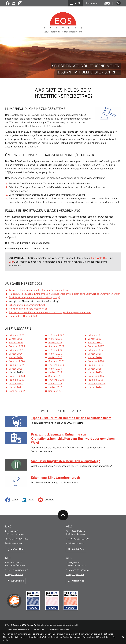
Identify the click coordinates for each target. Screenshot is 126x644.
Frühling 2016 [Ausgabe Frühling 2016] (96, 365)
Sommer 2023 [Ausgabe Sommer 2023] (17, 376)
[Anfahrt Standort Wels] (76, 549)
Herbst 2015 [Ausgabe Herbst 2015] (95, 372)
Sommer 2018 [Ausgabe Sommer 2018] (56, 391)
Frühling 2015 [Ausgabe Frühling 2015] (96, 380)
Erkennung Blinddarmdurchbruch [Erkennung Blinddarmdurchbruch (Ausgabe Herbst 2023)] (27, 305)
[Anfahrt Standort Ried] (15, 581)
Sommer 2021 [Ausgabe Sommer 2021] (56, 346)
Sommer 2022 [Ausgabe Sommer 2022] (17, 391)
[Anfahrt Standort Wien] (76, 581)
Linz (93, 258)
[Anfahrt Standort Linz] (15, 549)
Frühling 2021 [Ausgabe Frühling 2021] (56, 350)
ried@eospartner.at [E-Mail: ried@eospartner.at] (14, 575)
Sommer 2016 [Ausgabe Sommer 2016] (96, 361)
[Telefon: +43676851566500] (18, 570)
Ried (106, 258)
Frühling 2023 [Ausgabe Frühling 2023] (17, 380)
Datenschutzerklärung (18, 630)
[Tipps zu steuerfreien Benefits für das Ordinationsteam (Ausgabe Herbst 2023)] (63, 422)
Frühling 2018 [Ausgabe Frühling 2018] (96, 335)
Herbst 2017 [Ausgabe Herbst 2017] (95, 343)
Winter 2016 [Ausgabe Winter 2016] (95, 354)
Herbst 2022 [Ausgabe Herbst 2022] (16, 387)
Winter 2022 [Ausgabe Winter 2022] (16, 384)
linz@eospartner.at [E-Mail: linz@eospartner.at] (14, 543)
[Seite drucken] (47, 500)
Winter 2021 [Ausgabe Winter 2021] (55, 339)
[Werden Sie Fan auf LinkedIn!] (14, 3)
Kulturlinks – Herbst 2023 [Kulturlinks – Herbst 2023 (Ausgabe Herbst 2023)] (23, 316)
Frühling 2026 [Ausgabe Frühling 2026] (17, 335)
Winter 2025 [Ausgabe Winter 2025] (16, 339)
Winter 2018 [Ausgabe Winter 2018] (55, 384)
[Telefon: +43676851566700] (78, 539)
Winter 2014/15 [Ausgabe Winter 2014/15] (97, 384)
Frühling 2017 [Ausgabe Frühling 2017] (96, 350)
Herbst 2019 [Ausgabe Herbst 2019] (55, 372)
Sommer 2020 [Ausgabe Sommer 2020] (56, 361)
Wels (100, 258)
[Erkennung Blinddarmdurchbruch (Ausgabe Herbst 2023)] (63, 482)
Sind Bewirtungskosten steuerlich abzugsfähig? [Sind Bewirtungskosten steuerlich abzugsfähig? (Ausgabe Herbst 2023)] (34, 298)
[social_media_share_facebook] (12, 500)
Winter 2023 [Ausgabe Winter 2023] (16, 369)
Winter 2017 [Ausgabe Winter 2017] (95, 339)
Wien (12, 262)
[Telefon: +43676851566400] (78, 570)
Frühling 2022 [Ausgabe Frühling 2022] (56, 335)
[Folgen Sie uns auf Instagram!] (20, 3)
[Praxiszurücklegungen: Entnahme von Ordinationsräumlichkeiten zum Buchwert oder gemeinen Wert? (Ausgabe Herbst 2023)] (63, 444)
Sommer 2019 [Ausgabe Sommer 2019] (56, 376)
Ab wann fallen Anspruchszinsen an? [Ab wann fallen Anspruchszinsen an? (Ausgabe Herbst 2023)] (29, 309)
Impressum (92, 3)
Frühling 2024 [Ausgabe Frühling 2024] (17, 365)
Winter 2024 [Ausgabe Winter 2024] (16, 354)
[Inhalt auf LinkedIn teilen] (29, 500)
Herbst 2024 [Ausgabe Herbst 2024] (16, 358)
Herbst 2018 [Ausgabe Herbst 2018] (55, 387)
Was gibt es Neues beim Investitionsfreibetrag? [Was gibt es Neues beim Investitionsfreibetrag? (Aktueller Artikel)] (34, 301)
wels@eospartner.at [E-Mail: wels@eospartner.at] (75, 543)
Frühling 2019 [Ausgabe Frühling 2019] (56, 380)
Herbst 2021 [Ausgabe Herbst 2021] (55, 343)
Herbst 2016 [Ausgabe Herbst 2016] (95, 358)
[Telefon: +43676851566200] (18, 539)
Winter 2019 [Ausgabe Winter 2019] (55, 369)
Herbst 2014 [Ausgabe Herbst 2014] (95, 387)
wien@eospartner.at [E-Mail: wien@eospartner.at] (75, 575)
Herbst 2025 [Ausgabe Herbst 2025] (16, 343)
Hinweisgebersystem (60, 630)
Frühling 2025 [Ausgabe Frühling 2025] (17, 350)
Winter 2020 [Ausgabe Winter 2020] (55, 354)
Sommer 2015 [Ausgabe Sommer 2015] (96, 376)
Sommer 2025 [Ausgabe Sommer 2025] (17, 346)
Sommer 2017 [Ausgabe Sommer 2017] (96, 346)
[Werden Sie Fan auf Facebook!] (8, 3)
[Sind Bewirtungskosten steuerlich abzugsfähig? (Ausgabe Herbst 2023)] (63, 465)
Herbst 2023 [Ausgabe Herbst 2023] (16, 372)
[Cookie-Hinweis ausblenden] (123, 637)
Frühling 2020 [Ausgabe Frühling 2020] (56, 365)
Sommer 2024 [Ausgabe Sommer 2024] (17, 361)
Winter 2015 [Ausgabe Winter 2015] (95, 369)
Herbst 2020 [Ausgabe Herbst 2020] (55, 358)
